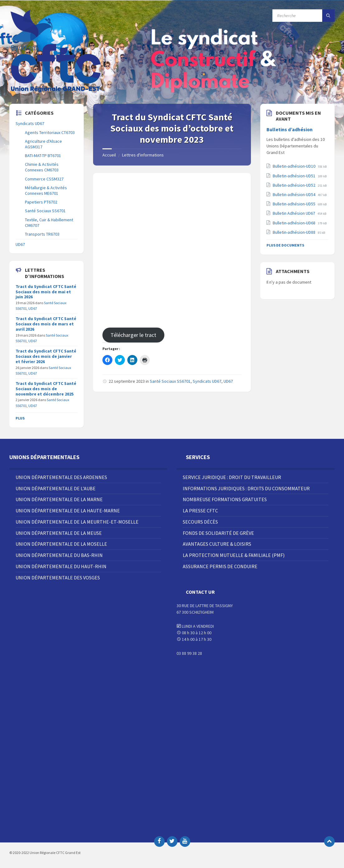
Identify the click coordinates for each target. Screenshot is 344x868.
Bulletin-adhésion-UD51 (295, 176)
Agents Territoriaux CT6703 (50, 132)
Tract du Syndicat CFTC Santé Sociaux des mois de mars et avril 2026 (46, 324)
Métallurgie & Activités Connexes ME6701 (46, 190)
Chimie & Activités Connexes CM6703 (42, 167)
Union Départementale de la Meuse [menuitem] (59, 533)
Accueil (109, 155)
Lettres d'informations (143, 155)
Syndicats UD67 (207, 381)
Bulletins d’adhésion (290, 129)
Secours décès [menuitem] (200, 522)
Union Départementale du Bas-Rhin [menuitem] (59, 555)
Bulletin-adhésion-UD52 (295, 185)
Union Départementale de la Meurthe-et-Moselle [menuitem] (77, 522)
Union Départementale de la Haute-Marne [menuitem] (68, 511)
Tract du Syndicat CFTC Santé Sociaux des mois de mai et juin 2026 (46, 292)
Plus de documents (285, 245)
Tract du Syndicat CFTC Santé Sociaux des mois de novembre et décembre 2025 (46, 389)
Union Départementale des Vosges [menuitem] (58, 578)
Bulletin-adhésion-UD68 (295, 223)
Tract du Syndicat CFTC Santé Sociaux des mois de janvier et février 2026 (46, 356)
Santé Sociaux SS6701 (170, 381)
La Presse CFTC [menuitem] (200, 511)
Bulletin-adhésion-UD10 (295, 166)
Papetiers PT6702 (41, 202)
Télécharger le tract (133, 335)
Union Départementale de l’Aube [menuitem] (56, 488)
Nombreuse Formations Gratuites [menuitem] (225, 499)
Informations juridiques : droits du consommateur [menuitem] (246, 488)
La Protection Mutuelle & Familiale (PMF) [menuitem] (234, 555)
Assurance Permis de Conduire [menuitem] (220, 566)
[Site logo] (56, 92)
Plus (20, 418)
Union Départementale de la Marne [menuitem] (59, 499)
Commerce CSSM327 (44, 179)
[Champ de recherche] (304, 16)
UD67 (228, 381)
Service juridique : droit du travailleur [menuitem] (232, 477)
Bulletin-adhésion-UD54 (295, 194)
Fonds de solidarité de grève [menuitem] (218, 533)
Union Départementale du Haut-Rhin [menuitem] (61, 566)
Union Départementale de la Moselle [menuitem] (61, 544)
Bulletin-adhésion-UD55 (295, 204)
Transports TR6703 (42, 234)
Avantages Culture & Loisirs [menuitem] (217, 544)
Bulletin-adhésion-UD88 (295, 232)
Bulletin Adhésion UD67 (294, 213)
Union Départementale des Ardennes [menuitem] (61, 477)
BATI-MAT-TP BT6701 (43, 156)
